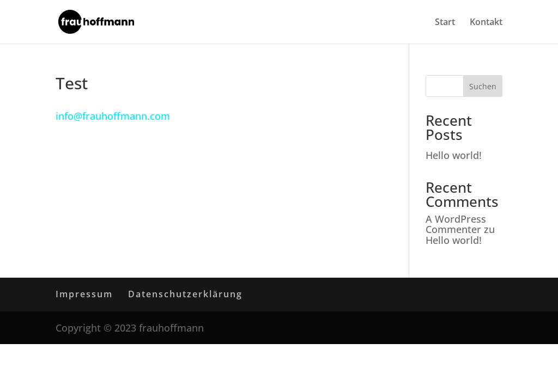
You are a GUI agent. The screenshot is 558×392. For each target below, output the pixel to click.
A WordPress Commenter (456, 224)
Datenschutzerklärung (185, 294)
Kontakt (486, 23)
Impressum (84, 294)
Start (445, 23)
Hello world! (454, 155)
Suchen (483, 86)
